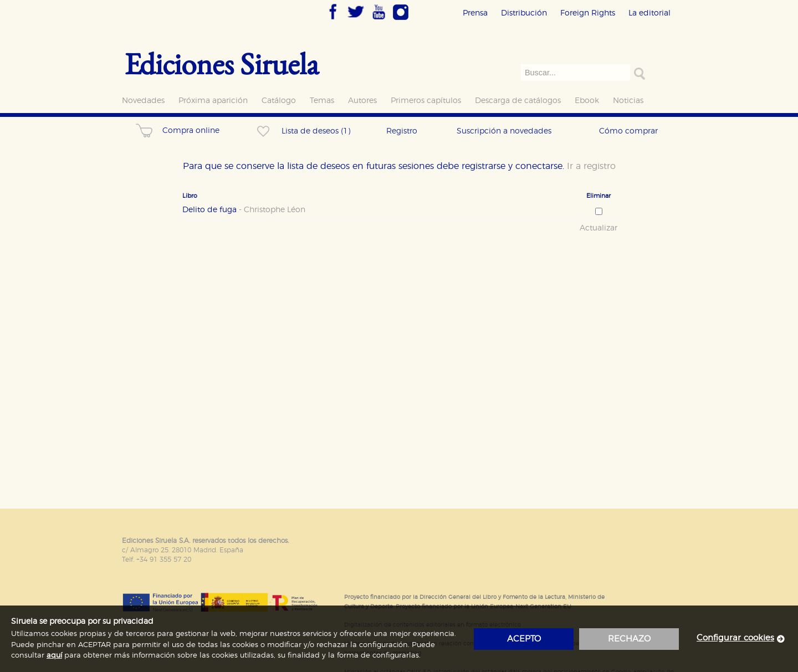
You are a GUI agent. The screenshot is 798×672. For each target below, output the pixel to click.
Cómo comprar (628, 131)
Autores (362, 101)
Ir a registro (591, 166)
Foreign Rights (588, 13)
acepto (524, 639)
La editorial (649, 13)
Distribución (524, 13)
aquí (54, 656)
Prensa (475, 13)
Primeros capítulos (426, 101)
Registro (402, 131)
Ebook (587, 101)
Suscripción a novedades (504, 131)
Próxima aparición (213, 101)
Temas (322, 101)
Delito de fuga (244, 210)
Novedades (143, 101)
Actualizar (598, 228)
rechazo (629, 639)
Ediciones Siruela (222, 63)
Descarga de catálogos (518, 101)
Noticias (628, 101)
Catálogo (279, 101)
